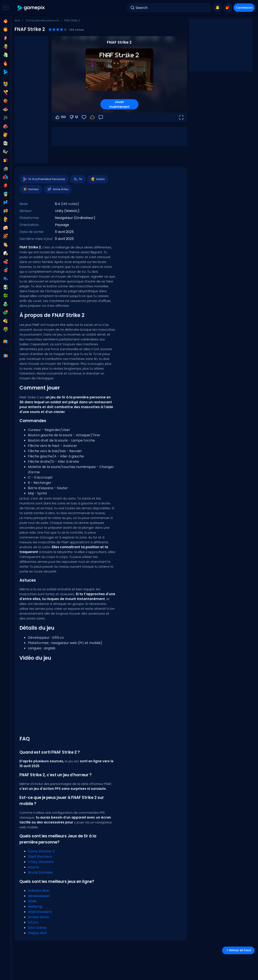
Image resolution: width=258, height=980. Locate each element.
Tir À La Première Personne (44, 179)
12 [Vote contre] (74, 117)
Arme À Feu (58, 189)
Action (98, 179)
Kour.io (33, 867)
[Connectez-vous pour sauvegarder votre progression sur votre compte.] (92, 117)
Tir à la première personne (42, 20)
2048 (32, 901)
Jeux (17, 20)
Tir (78, 179)
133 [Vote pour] (60, 117)
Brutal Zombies (40, 872)
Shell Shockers (40, 857)
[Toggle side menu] (5, 8)
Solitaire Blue (38, 891)
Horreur (31, 189)
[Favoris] (84, 117)
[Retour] (101, 117)
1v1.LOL (33, 922)
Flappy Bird (37, 933)
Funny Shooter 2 (41, 851)
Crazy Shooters (41, 862)
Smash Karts (38, 917)
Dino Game (37, 928)
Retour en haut (238, 950)
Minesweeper (39, 896)
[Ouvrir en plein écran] (181, 117)
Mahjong (35, 906)
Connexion (244, 8)
